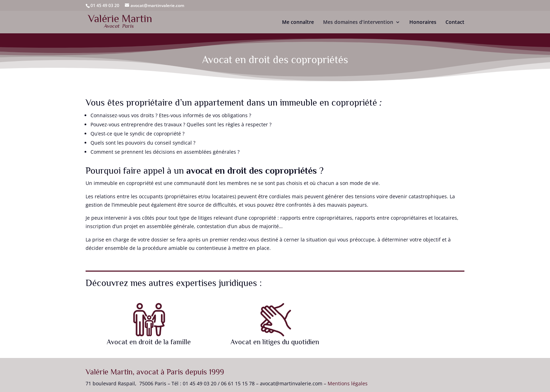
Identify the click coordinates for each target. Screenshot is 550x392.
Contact (455, 22)
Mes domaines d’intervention (358, 22)
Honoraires (423, 22)
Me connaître (298, 22)
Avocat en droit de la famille (149, 342)
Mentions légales (348, 383)
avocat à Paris (160, 372)
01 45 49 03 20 (105, 5)
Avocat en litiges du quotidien (275, 342)
